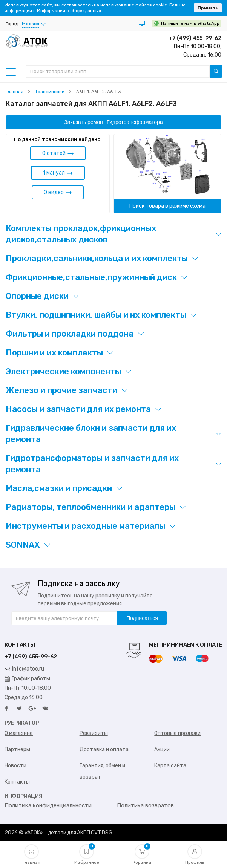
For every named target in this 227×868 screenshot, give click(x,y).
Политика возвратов (145, 805)
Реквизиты (94, 733)
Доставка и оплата (104, 749)
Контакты (17, 782)
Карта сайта (170, 766)
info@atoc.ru (24, 669)
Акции (162, 749)
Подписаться (142, 618)
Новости (15, 766)
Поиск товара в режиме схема (167, 206)
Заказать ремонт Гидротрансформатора (113, 122)
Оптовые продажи (177, 733)
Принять (208, 8)
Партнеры (17, 749)
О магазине (19, 733)
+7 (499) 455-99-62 (195, 38)
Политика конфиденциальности (48, 805)
